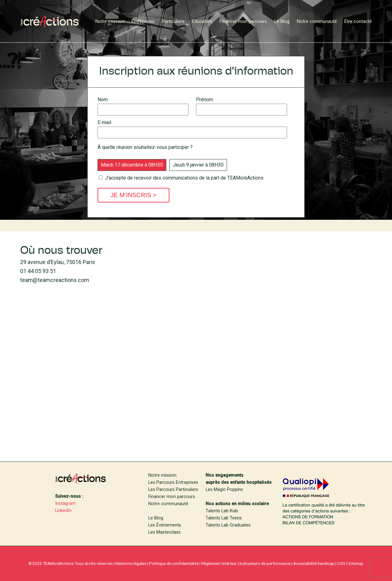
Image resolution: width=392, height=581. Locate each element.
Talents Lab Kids (222, 511)
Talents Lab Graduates (228, 525)
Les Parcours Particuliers (173, 490)
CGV (341, 563)
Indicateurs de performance (265, 563)
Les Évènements (165, 525)
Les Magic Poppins (224, 490)
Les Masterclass (164, 532)
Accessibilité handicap (314, 563)
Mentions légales (131, 563)
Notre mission (162, 475)
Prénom (242, 105)
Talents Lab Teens (224, 518)
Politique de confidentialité (174, 563)
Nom (143, 105)
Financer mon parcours (172, 497)
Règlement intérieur (219, 563)
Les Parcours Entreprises (173, 482)
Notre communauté (168, 504)
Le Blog (156, 518)
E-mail (192, 128)
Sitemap (356, 563)
